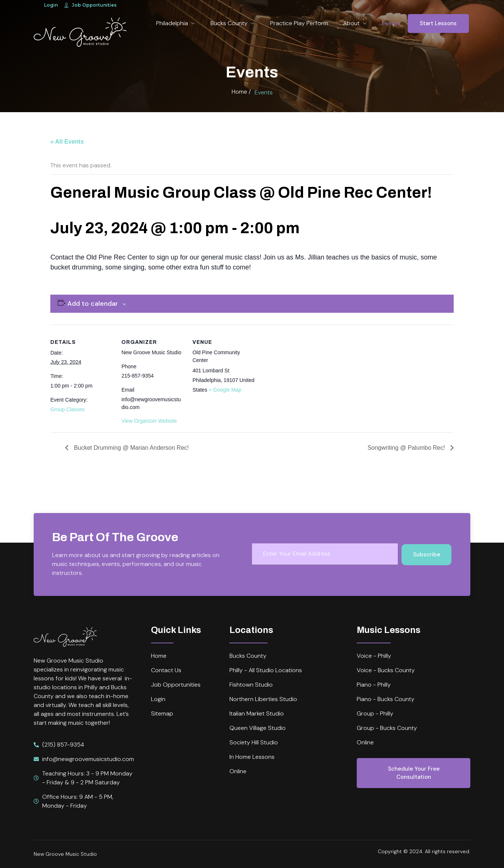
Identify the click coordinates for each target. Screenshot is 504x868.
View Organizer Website (149, 421)
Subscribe (427, 554)
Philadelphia (176, 23)
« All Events (67, 142)
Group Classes (68, 409)
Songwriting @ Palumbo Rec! (407, 448)
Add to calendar (93, 304)
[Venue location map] (303, 376)
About (355, 23)
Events (391, 23)
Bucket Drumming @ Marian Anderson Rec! (130, 448)
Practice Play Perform (299, 23)
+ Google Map (225, 390)
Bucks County (233, 23)
